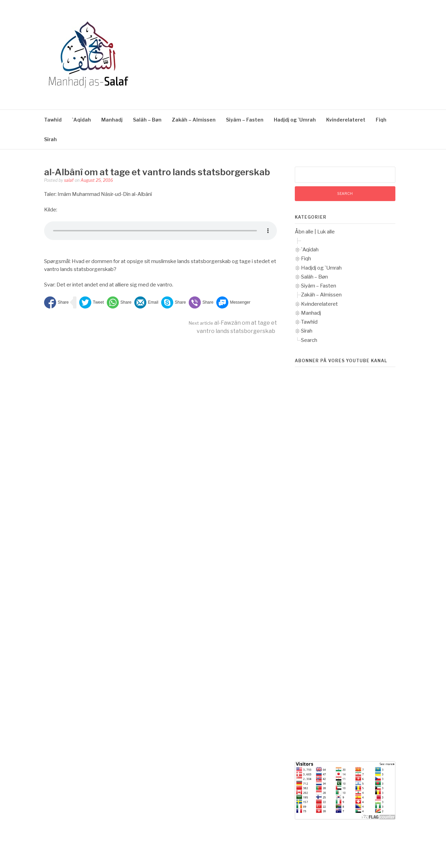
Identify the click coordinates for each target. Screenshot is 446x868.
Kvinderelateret (346, 120)
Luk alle (326, 232)
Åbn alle (304, 232)
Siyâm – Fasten (245, 120)
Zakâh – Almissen (194, 120)
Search (309, 340)
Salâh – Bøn (147, 120)
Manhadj (112, 120)
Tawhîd (53, 120)
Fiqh (381, 120)
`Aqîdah (81, 120)
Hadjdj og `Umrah (295, 120)
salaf (69, 180)
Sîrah (50, 139)
